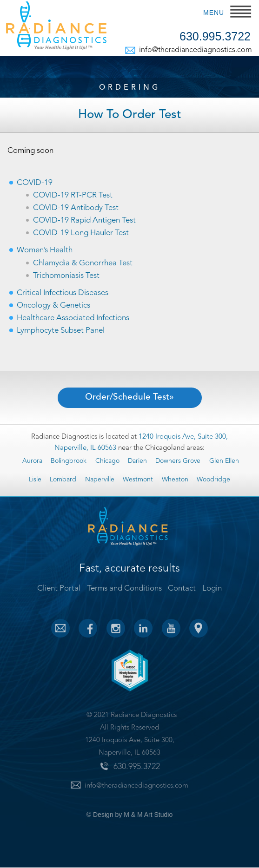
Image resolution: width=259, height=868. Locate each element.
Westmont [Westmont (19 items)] (138, 480)
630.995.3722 (215, 37)
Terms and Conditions (124, 589)
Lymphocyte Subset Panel (61, 331)
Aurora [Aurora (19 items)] (32, 461)
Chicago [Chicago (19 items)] (107, 461)
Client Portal (59, 589)
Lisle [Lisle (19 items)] (35, 480)
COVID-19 (35, 183)
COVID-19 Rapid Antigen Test (84, 220)
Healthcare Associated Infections (73, 318)
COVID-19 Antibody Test (76, 208)
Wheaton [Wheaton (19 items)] (175, 480)
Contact (182, 589)
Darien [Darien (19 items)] (137, 461)
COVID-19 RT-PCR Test (73, 195)
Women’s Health (45, 250)
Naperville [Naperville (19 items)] (100, 480)
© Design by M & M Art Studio (129, 815)
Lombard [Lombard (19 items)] (63, 480)
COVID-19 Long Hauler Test (81, 233)
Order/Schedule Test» (129, 398)
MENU (214, 13)
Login (212, 589)
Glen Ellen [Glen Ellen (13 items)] (224, 461)
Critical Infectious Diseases (63, 293)
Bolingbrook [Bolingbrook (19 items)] (69, 461)
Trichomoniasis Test (66, 276)
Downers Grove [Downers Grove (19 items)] (178, 461)
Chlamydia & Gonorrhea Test (83, 263)
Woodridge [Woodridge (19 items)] (213, 480)
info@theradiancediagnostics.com (195, 50)
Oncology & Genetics (53, 306)
